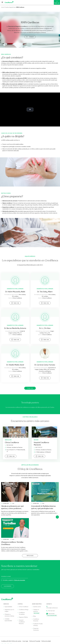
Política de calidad (46, 641)
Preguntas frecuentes (36, 629)
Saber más (15, 303)
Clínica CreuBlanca (24, 607)
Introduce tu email (6, 576)
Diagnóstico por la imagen (9, 610)
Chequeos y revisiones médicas (9, 615)
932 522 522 (9, 445)
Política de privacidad (19, 580)
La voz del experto (8, 484)
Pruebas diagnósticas (10, 7)
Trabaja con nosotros (36, 610)
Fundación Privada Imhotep (38, 625)
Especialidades (8, 607)
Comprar (30, 37)
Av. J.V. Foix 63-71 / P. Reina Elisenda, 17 (15, 451)
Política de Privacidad (35, 641)
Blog (34, 616)
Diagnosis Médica (23, 617)
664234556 (51, 614)
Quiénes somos (37, 607)
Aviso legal (25, 641)
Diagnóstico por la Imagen (15, 289)
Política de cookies (17, 641)
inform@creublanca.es (52, 608)
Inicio (3, 7)
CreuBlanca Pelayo (24, 610)
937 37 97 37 (38, 447)
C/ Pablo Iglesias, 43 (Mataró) (42, 452)
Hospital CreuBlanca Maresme (22, 622)
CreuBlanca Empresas (36, 620)
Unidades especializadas (8, 620)
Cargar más (30, 388)
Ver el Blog (30, 556)
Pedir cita (57, 2)
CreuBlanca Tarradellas (22, 613)
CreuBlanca (36, 484)
